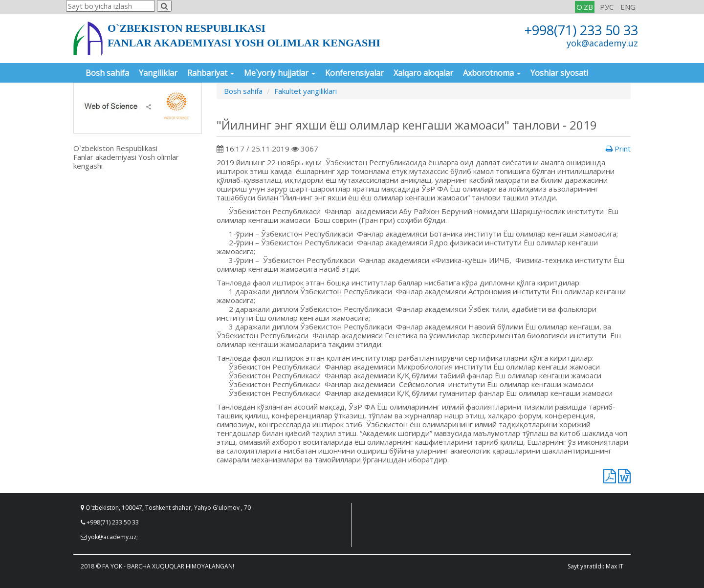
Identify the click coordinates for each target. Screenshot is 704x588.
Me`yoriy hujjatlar (280, 73)
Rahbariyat (211, 73)
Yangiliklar (158, 73)
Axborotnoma (492, 73)
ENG (628, 7)
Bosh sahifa (107, 73)
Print (618, 149)
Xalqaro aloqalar (423, 73)
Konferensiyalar (354, 73)
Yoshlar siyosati (559, 73)
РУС (607, 7)
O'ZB (585, 7)
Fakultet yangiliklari (306, 91)
